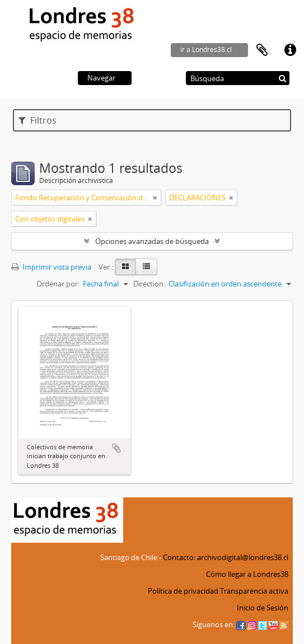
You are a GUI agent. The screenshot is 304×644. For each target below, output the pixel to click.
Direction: (149, 284)
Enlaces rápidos (290, 50)
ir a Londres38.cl (206, 50)
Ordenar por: (58, 284)
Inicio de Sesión (263, 608)
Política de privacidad (183, 591)
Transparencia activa (254, 591)
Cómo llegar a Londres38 (247, 574)
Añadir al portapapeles (116, 448)
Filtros (38, 120)
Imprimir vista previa (51, 267)
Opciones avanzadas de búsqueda (152, 241)
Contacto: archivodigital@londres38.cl (226, 557)
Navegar (101, 78)
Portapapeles (262, 50)
